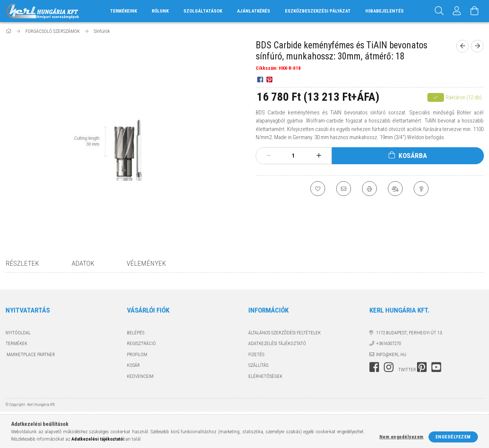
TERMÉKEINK (123, 11)
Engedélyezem (453, 437)
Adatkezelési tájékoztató (277, 343)
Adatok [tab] (83, 263)
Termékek (16, 343)
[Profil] (457, 11)
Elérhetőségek (265, 376)
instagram (389, 367)
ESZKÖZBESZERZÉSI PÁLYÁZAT (318, 11)
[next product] (477, 46)
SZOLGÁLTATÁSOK (203, 11)
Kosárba (413, 156)
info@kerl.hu (391, 354)
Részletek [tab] (22, 263)
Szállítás (258, 365)
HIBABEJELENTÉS (385, 11)
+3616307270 (388, 343)
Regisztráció (141, 343)
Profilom (137, 354)
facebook (374, 367)
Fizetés (256, 354)
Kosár (133, 365)
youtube (436, 367)
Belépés (136, 333)
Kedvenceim (140, 376)
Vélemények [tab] (146, 263)
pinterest (422, 367)
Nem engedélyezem (402, 437)
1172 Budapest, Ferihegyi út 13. (409, 333)
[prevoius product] (462, 46)
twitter (407, 370)
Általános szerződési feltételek (285, 333)
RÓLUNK (160, 11)
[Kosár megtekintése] (475, 11)
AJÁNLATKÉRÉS (254, 11)
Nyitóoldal (18, 333)
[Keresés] (439, 11)
